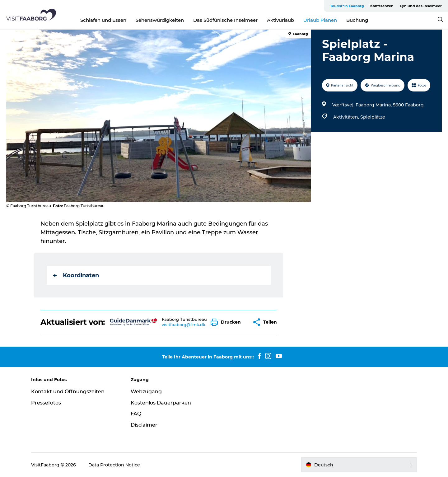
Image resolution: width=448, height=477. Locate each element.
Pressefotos (46, 403)
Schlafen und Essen (103, 20)
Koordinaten (76, 275)
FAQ (136, 414)
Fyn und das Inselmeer (421, 6)
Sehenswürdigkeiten (160, 20)
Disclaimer (144, 425)
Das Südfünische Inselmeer (225, 20)
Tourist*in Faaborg (347, 6)
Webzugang (146, 392)
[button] (227, 322)
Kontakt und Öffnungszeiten (68, 392)
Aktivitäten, (347, 117)
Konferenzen (382, 6)
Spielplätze (373, 117)
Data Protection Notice (114, 465)
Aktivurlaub (280, 20)
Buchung (357, 20)
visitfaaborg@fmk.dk (184, 325)
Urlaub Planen (320, 20)
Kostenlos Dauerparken (161, 403)
